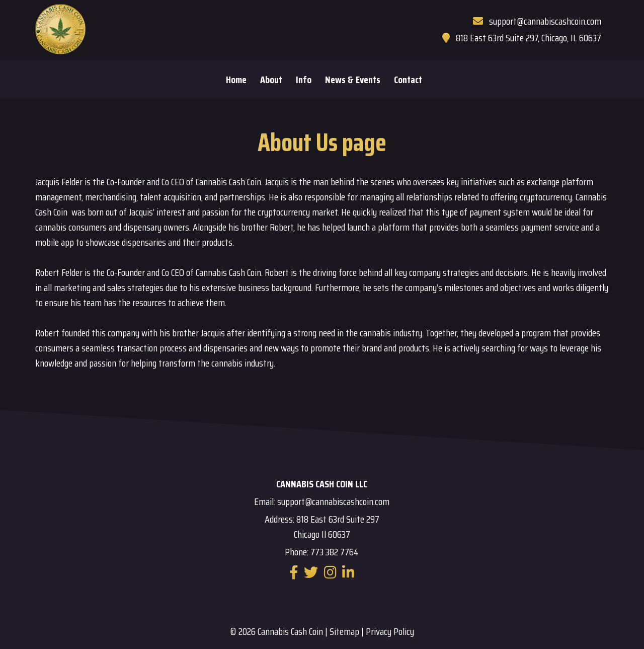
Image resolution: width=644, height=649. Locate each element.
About (271, 80)
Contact (408, 80)
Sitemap (344, 631)
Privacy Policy (390, 631)
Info (304, 80)
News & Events (353, 80)
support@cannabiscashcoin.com (545, 21)
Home (236, 80)
